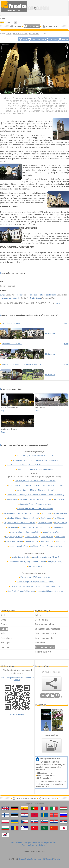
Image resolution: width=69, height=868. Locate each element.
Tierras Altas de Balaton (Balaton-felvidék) (35, 495)
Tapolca (35, 504)
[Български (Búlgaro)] (5, 828)
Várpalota (35, 499)
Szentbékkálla (52, 532)
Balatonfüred (22, 513)
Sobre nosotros (17, 843)
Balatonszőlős (58, 527)
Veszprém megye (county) (11, 298)
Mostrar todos (50, 333)
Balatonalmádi (35, 509)
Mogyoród (41, 859)
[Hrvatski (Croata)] (54, 822)
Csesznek (45, 523)
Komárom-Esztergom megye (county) (35, 485)
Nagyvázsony (14, 537)
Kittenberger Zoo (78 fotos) (12, 344)
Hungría (9, 34)
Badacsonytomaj (19, 546)
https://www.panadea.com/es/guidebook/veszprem (17, 679)
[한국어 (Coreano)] (5, 835)
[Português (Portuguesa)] (34, 808)
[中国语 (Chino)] (54, 828)
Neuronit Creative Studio (27, 859)
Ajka (12, 499)
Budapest (49, 859)
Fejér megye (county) (35, 481)
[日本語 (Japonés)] (64, 828)
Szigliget (35, 527)
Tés (13, 527)
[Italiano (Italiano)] (54, 808)
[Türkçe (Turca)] (34, 828)
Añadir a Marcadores (17, 714)
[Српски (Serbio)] (64, 822)
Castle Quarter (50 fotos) (11, 323)
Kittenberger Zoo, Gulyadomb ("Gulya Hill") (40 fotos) (22, 364)
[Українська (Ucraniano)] (15, 822)
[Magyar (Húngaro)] (64, 808)
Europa (3, 295)
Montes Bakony (34, 34)
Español (8, 23)
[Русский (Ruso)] (64, 815)
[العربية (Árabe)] (44, 828)
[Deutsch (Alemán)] (15, 808)
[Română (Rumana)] (15, 828)
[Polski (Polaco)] (5, 822)
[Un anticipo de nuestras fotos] (52, 745)
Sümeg (60, 513)
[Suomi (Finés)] (5, 815)
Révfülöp (46, 546)
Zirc (59, 499)
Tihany (25, 532)
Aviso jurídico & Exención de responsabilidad (40, 843)
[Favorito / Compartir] (52, 684)
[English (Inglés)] (5, 808)
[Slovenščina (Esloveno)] (44, 822)
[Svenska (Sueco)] (44, 815)
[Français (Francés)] (44, 808)
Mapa (58, 303)
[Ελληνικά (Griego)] (25, 828)
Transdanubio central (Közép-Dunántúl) (42, 295)
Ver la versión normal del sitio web (34, 845)
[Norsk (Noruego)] (54, 815)
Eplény (60, 523)
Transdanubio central (20, 34)
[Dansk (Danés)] (34, 815)
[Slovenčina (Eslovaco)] (34, 822)
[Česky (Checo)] (25, 822)
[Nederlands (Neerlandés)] (25, 815)
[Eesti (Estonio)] (15, 815)
